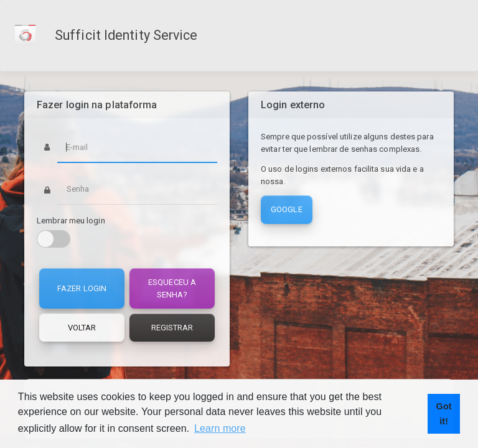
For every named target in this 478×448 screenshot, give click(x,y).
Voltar (82, 328)
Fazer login (82, 288)
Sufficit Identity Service (126, 35)
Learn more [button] (220, 428)
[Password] (138, 189)
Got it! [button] (444, 414)
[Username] (137, 147)
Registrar (172, 328)
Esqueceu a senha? (172, 288)
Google (287, 209)
